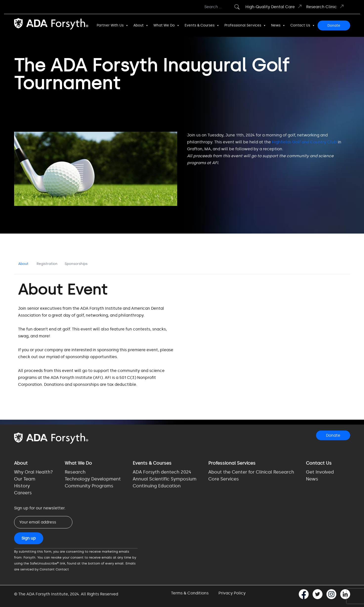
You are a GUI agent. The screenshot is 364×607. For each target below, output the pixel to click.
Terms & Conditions (190, 593)
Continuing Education (157, 486)
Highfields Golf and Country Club (304, 142)
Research (75, 472)
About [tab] (23, 264)
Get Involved (320, 472)
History (22, 486)
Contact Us (303, 25)
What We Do (167, 25)
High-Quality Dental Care (274, 7)
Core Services (224, 479)
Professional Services (245, 25)
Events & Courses (202, 25)
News (278, 25)
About (141, 25)
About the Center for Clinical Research (251, 472)
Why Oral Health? (33, 472)
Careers (23, 493)
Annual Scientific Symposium (165, 479)
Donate (334, 26)
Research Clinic (325, 7)
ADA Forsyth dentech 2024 (162, 472)
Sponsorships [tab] (76, 264)
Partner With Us (113, 25)
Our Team (25, 479)
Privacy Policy (232, 593)
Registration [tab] (47, 264)
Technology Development (93, 479)
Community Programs (89, 486)
